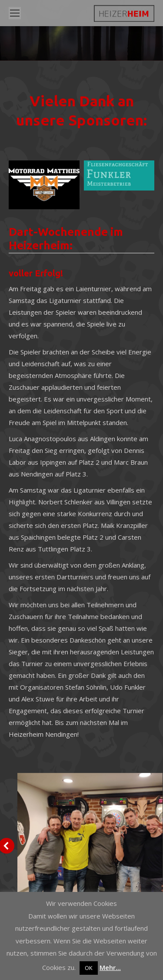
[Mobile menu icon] (15, 13)
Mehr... (110, 967)
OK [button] (89, 968)
